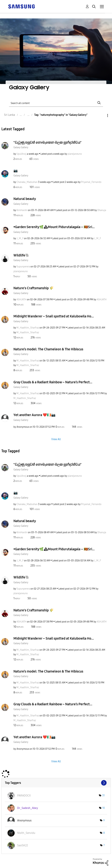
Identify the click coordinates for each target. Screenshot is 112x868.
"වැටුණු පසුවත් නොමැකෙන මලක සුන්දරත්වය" (47, 142)
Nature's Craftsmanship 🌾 (34, 288)
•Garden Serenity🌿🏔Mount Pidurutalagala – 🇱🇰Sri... (54, 227)
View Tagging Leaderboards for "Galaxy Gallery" (56, 783)
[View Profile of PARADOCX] (24, 796)
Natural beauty (25, 199)
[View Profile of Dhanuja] (102, 210)
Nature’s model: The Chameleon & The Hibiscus (48, 349)
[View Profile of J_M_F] (20, 238)
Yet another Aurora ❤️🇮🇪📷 (34, 415)
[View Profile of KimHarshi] (22, 210)
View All (56, 439)
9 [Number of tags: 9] (104, 820)
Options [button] (102, 116)
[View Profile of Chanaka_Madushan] (27, 182)
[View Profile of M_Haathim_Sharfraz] (28, 328)
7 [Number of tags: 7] (104, 845)
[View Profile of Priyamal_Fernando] (91, 182)
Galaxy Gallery (21, 147)
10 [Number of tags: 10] (103, 808)
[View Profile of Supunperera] (23, 267)
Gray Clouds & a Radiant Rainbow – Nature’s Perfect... (53, 382)
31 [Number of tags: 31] (103, 796)
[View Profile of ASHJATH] (21, 300)
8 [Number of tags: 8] (104, 833)
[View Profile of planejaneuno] (75, 154)
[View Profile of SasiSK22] (23, 845)
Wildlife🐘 (21, 255)
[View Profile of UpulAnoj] (21, 154)
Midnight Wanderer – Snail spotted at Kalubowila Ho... (54, 316)
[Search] (56, 103)
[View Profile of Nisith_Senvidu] (26, 833)
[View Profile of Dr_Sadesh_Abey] (28, 808)
